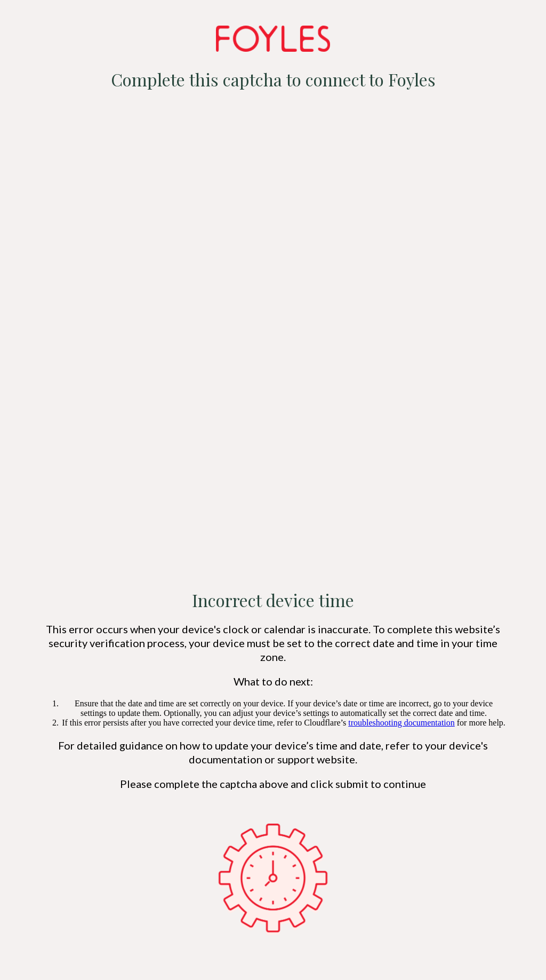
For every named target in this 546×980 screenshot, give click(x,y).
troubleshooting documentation (402, 723)
